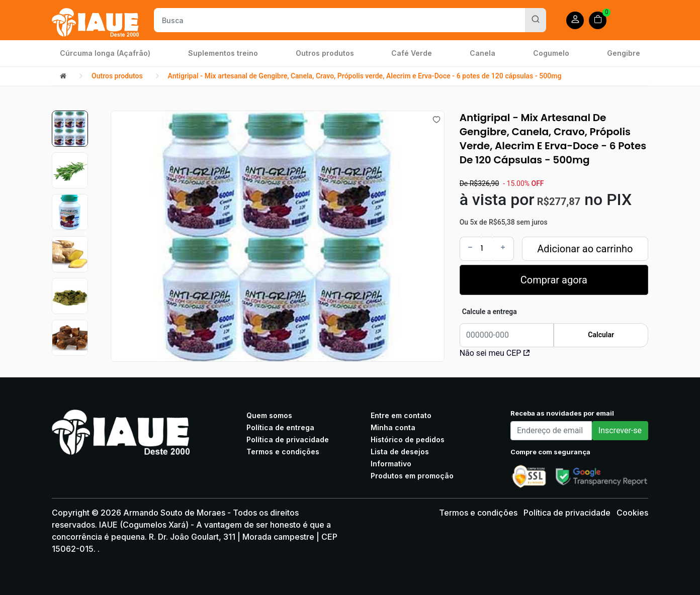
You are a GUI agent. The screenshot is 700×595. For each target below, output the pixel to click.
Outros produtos (325, 53)
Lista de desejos (400, 452)
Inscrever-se (620, 430)
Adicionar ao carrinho (585, 249)
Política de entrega (280, 427)
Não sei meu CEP (495, 353)
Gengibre (624, 53)
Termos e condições (283, 452)
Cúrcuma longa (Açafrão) (105, 53)
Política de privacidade (288, 439)
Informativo (391, 464)
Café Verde (412, 53)
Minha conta (393, 427)
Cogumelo (551, 53)
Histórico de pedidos (408, 439)
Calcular (601, 335)
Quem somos (269, 415)
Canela (483, 53)
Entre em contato (401, 415)
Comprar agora (554, 280)
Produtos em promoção (412, 476)
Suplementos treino (223, 53)
